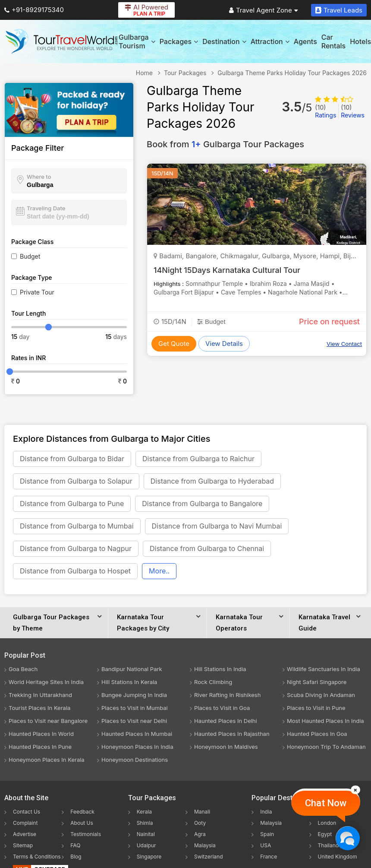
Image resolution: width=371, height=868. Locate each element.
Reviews (353, 111)
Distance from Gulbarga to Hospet (75, 571)
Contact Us (27, 812)
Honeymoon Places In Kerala (47, 760)
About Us (82, 823)
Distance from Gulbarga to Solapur (76, 481)
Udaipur (146, 845)
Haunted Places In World (41, 734)
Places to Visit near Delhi (134, 721)
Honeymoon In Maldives (226, 747)
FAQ (75, 845)
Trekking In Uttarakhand (40, 695)
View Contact (344, 344)
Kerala (144, 812)
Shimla (145, 823)
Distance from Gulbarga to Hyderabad (212, 481)
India (266, 812)
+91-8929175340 (34, 10)
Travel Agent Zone (264, 10)
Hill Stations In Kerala (129, 682)
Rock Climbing (213, 682)
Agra (200, 834)
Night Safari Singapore (317, 682)
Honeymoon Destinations (135, 760)
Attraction (270, 41)
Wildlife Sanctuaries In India (324, 669)
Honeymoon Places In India (137, 747)
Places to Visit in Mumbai (135, 708)
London (327, 823)
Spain (267, 834)
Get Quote (174, 344)
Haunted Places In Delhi (226, 721)
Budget (30, 256)
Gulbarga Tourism (137, 41)
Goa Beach (23, 669)
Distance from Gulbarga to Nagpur (76, 548)
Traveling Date (46, 208)
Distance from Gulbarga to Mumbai (77, 526)
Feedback (82, 812)
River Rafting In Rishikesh (227, 695)
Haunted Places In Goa (317, 734)
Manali (202, 812)
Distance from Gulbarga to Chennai (207, 548)
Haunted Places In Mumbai (137, 734)
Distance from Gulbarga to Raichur (198, 459)
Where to (39, 177)
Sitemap (23, 845)
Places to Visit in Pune (316, 708)
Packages (179, 41)
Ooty (200, 823)
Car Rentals (333, 41)
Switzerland (209, 857)
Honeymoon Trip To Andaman (326, 747)
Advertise (25, 834)
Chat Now (326, 803)
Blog (76, 857)
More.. (159, 571)
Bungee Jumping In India (134, 695)
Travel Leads (339, 10)
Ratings (325, 111)
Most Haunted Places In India (325, 721)
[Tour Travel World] (61, 41)
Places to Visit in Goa (222, 708)
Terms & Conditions (37, 857)
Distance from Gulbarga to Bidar (72, 459)
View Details (224, 344)
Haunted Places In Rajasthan (232, 734)
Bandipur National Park (132, 669)
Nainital (146, 834)
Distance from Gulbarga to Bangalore (202, 504)
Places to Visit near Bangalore (48, 721)
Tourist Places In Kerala (39, 708)
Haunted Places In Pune (40, 747)
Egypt (325, 834)
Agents (305, 41)
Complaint (25, 823)
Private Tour (37, 292)
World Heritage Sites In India (46, 682)
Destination (224, 41)
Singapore (149, 857)
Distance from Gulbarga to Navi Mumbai (217, 526)
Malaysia (205, 845)
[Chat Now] (347, 838)
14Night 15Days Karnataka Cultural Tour (227, 270)
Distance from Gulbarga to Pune (72, 504)
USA (266, 845)
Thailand (329, 845)
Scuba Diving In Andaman (321, 695)
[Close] (355, 790)
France (269, 857)
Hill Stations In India (220, 669)
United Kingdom (338, 857)
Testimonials (86, 834)
